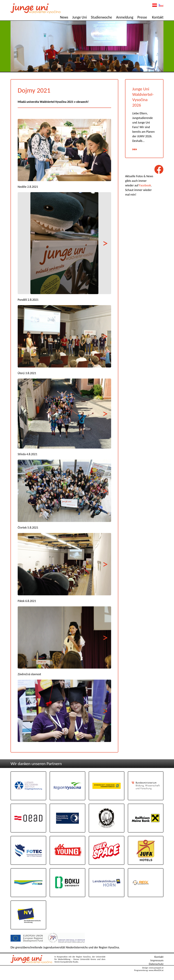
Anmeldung (125, 17)
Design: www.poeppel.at (153, 968)
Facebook (145, 185)
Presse (142, 17)
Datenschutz (156, 964)
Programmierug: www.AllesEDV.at (149, 970)
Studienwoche (102, 17)
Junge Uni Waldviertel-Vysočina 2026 (143, 97)
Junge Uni (79, 17)
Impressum (157, 960)
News (64, 17)
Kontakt (158, 17)
